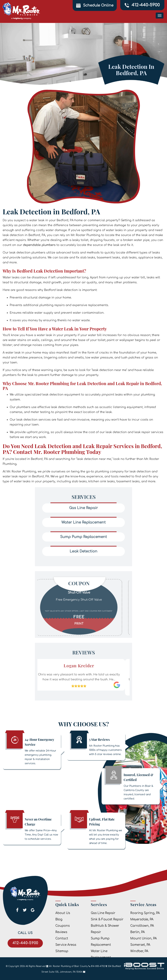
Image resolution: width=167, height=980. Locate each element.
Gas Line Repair (103, 913)
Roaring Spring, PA (145, 913)
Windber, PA (139, 951)
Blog (59, 919)
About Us (63, 913)
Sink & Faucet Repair (107, 919)
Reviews (61, 932)
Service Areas (66, 945)
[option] (83, 596)
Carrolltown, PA (142, 926)
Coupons (63, 926)
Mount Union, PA (144, 938)
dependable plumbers (39, 245)
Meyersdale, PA (142, 919)
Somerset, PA (140, 945)
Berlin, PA (138, 932)
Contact (62, 938)
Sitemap (62, 951)
